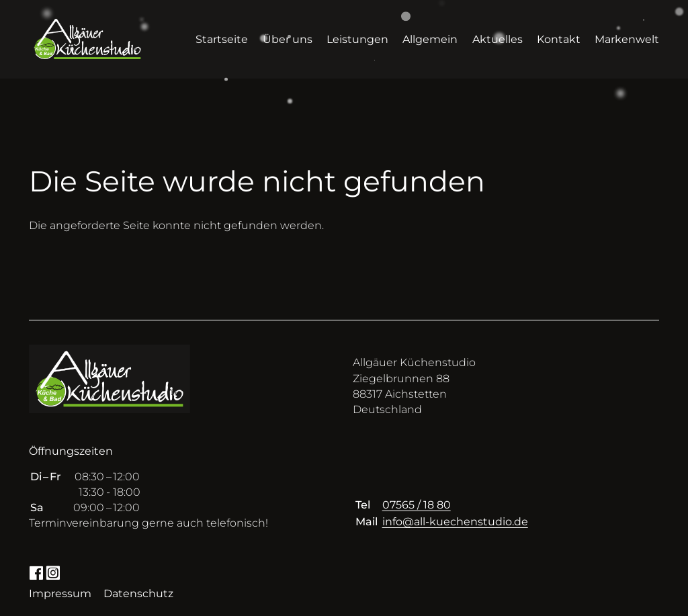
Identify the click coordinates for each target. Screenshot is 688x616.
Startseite (222, 39)
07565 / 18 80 (417, 505)
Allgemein (430, 39)
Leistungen (357, 39)
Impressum (60, 593)
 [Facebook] (36, 572)
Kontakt (559, 39)
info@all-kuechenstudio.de (455, 522)
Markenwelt (627, 39)
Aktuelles (498, 39)
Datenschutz (138, 593)
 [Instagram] (53, 572)
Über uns (288, 39)
